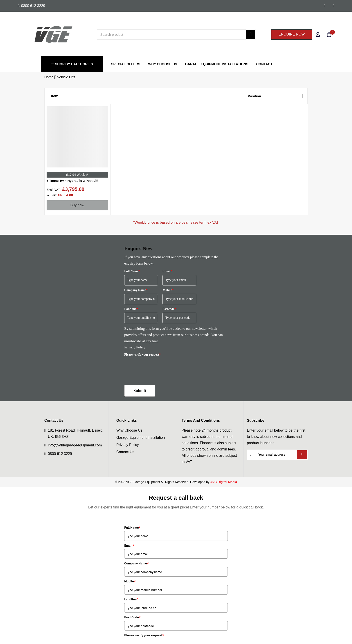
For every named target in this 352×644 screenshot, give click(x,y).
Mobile (168, 291)
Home (49, 77)
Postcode (169, 310)
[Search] (250, 35)
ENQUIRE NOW (292, 34)
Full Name (132, 273)
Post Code (132, 619)
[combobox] (176, 35)
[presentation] (158, 369)
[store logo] (36, 34)
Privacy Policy (135, 349)
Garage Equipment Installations (217, 64)
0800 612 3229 (60, 455)
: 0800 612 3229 (32, 6)
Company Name (136, 291)
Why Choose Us (163, 64)
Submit (140, 392)
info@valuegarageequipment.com (75, 447)
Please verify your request (142, 356)
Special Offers (126, 64)
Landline (131, 310)
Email (167, 273)
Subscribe (302, 456)
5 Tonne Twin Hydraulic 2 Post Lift (76, 182)
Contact (264, 64)
